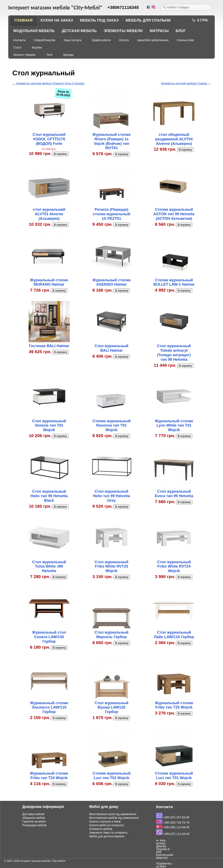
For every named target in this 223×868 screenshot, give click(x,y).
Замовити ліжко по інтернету (108, 833)
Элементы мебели (123, 31)
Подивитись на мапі (164, 865)
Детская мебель (79, 31)
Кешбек (37, 48)
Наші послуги (73, 40)
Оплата (124, 40)
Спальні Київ (185, 40)
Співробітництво (44, 40)
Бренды (69, 55)
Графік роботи (101, 40)
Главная (23, 20)
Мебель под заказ (99, 20)
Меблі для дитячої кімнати (107, 836)
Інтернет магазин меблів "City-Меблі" (43, 861)
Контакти (19, 40)
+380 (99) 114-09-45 (173, 827)
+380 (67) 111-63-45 (173, 834)
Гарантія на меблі (34, 821)
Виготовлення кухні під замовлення (113, 814)
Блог (181, 31)
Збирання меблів (34, 818)
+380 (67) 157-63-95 (173, 817)
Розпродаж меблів (35, 825)
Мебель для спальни (148, 20)
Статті (17, 48)
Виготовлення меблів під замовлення (114, 818)
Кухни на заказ (57, 20)
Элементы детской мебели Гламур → (186, 83)
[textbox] (186, 7)
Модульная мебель (34, 31)
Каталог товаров (24, 55)
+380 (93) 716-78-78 (173, 823)
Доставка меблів (33, 814)
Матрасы (159, 31)
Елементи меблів (101, 829)
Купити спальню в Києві (105, 821)
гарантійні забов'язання (153, 40)
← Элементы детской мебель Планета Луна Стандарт (49, 83)
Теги (49, 55)
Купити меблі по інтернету (107, 825)
